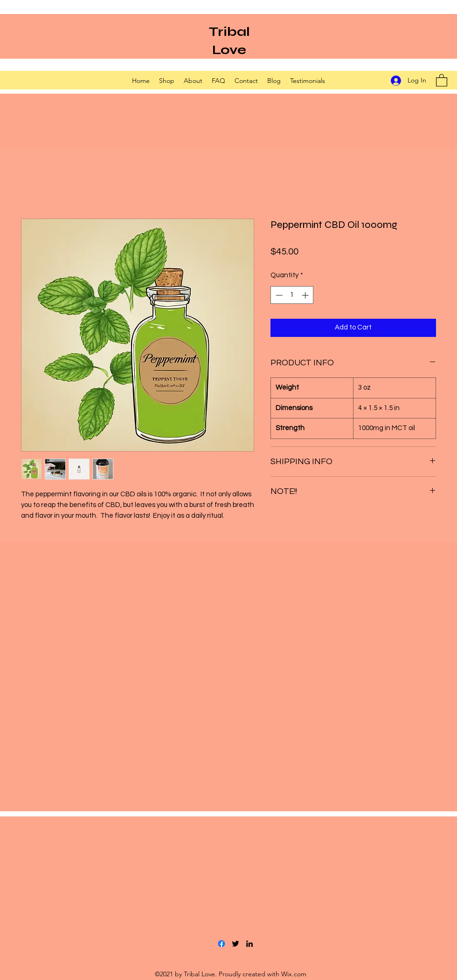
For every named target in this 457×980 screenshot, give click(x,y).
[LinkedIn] (249, 944)
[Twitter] (235, 944)
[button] (442, 80)
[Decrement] (278, 295)
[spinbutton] (292, 295)
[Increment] (306, 295)
